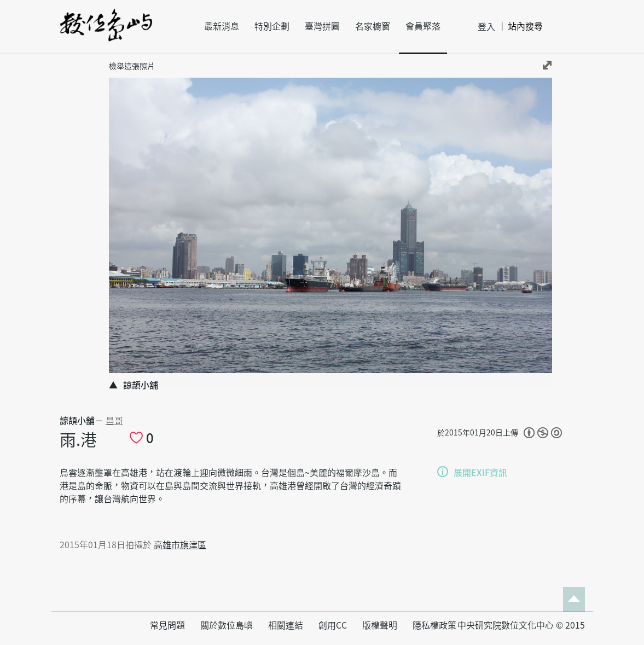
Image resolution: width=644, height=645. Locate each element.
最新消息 (222, 26)
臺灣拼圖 (322, 26)
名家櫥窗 (373, 26)
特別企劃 (272, 26)
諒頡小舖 (77, 421)
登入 (486, 27)
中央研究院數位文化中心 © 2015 (521, 625)
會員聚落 (423, 26)
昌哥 (114, 421)
